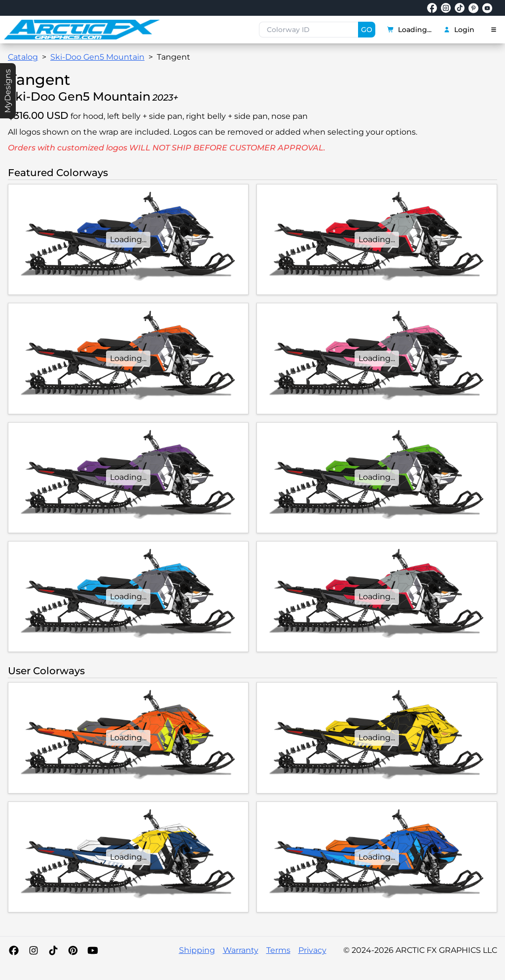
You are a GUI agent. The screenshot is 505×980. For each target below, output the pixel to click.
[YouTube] (93, 950)
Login (459, 30)
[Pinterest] (73, 950)
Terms (278, 950)
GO (367, 30)
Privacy (312, 950)
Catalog (23, 57)
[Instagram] (34, 950)
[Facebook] (14, 950)
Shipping (197, 950)
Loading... (409, 30)
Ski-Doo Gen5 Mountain (97, 57)
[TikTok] (53, 950)
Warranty (241, 950)
